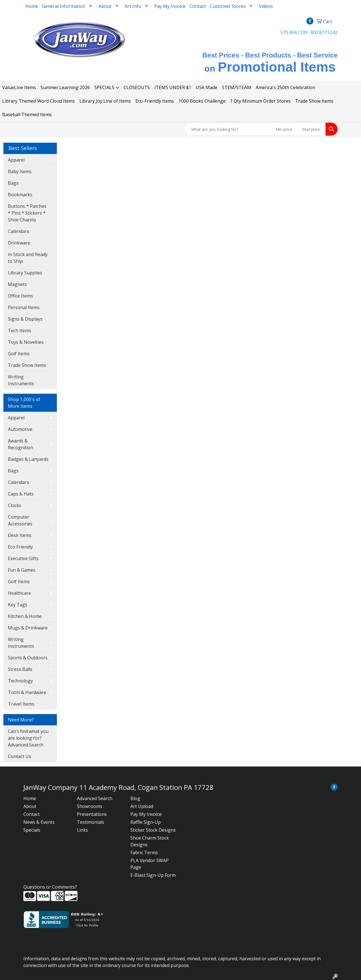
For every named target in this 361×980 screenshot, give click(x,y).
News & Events (39, 822)
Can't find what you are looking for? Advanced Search (28, 738)
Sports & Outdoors (28, 658)
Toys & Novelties (26, 342)
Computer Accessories (20, 520)
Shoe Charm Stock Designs (150, 841)
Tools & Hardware (27, 692)
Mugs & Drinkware (28, 628)
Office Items (20, 296)
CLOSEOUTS (137, 87)
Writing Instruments (21, 380)
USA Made (207, 87)
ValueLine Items (19, 87)
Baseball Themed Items (27, 114)
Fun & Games (22, 570)
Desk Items (20, 535)
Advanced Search (95, 798)
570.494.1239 (294, 32)
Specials (32, 830)
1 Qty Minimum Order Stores (260, 101)
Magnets (17, 284)
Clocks (15, 505)
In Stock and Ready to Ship (28, 258)
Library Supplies (25, 273)
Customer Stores (228, 6)
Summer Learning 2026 (65, 87)
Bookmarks (20, 195)
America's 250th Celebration (285, 87)
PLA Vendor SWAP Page (150, 864)
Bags (13, 183)
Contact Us (19, 756)
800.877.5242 (324, 32)
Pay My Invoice (170, 6)
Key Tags (18, 605)
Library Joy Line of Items (105, 101)
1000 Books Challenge (202, 101)
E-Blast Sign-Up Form (153, 875)
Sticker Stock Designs (153, 830)
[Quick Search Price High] (312, 129)
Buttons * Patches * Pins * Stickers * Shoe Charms (27, 213)
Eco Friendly (20, 547)
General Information (64, 6)
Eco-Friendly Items (155, 101)
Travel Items (21, 704)
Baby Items (20, 171)
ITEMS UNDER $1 (173, 87)
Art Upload (142, 806)
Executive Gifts (23, 558)
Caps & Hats (21, 494)
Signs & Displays (25, 319)
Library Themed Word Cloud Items (39, 101)
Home (32, 6)
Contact (198, 6)
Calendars (18, 231)
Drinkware (19, 243)
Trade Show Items (314, 101)
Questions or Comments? (50, 887)
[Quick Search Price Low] (286, 129)
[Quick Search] (228, 129)
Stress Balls (20, 669)
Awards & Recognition (21, 444)
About (30, 806)
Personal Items (24, 307)
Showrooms (90, 806)
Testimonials (91, 822)
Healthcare (19, 593)
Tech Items (20, 331)
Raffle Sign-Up (146, 822)
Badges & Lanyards (28, 459)
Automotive (20, 429)
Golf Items (19, 354)
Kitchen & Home (25, 616)
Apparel (16, 160)
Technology (20, 681)
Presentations (92, 814)
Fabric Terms (144, 853)
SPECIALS (104, 87)
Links (83, 830)
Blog (135, 798)
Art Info (133, 6)
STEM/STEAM (237, 87)
